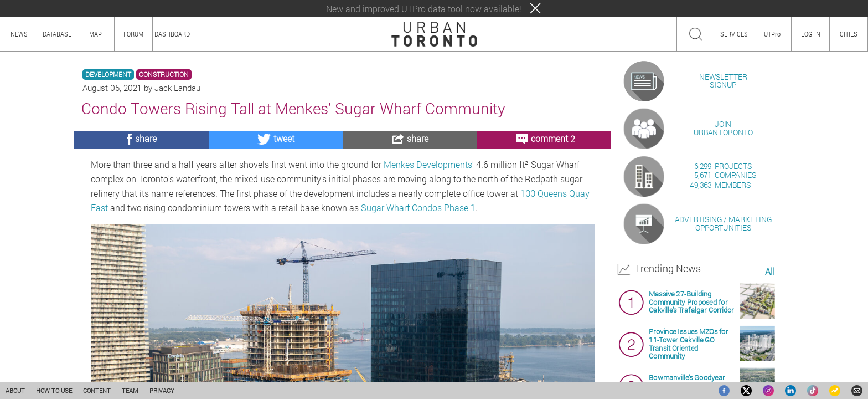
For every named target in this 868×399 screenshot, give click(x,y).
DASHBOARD (172, 34)
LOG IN (811, 34)
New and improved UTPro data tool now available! (424, 9)
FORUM (133, 34)
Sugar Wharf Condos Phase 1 (418, 208)
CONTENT (97, 390)
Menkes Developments (428, 164)
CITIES (849, 34)
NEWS (19, 34)
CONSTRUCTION (164, 75)
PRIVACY (162, 390)
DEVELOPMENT (108, 75)
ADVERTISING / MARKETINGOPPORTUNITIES (723, 351)
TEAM (130, 390)
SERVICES (734, 34)
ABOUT (15, 390)
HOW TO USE (54, 390)
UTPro (772, 34)
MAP (95, 34)
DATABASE (57, 34)
